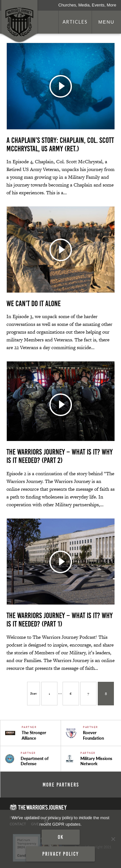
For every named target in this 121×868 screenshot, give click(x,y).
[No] (113, 839)
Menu (106, 22)
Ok (61, 837)
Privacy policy (60, 854)
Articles (75, 22)
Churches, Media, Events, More (87, 5)
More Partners (61, 785)
